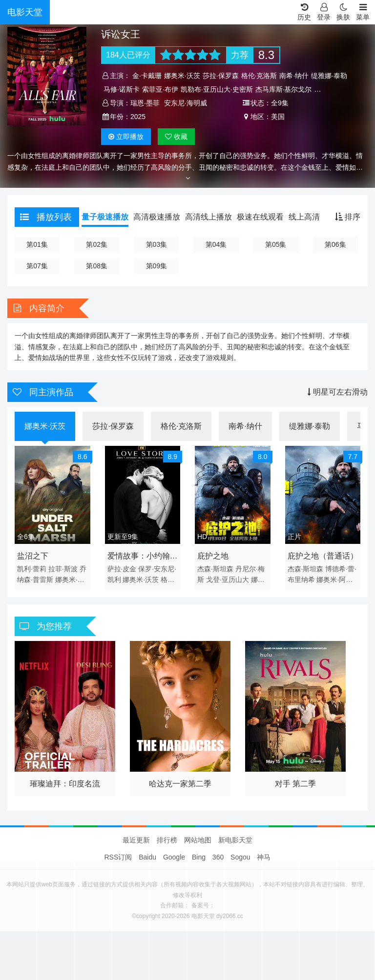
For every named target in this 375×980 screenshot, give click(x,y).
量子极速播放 (105, 217)
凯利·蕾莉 (32, 569)
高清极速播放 (157, 217)
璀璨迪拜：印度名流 (65, 784)
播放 (126, 137)
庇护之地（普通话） (323, 556)
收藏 (176, 137)
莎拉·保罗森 (221, 76)
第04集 (216, 244)
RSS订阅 (118, 857)
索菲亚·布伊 (160, 89)
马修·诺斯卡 (122, 89)
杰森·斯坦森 (215, 569)
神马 (264, 857)
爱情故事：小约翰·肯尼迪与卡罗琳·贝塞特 (140, 558)
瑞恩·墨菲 (145, 103)
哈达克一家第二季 (180, 784)
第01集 (37, 244)
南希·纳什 (294, 76)
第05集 (276, 244)
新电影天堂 (235, 840)
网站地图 (198, 840)
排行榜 (167, 840)
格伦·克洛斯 (259, 76)
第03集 (157, 244)
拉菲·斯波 (63, 569)
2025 (138, 117)
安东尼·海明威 (186, 103)
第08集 (97, 266)
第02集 (97, 244)
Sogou (240, 857)
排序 (348, 217)
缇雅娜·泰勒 (329, 76)
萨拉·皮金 (122, 569)
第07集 (37, 266)
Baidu (147, 857)
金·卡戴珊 (147, 76)
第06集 (335, 244)
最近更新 (136, 840)
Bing (199, 857)
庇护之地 (213, 556)
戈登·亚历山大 (228, 580)
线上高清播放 (312, 217)
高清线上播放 (208, 217)
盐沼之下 (33, 556)
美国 (278, 117)
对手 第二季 (295, 784)
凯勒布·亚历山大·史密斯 (217, 89)
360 (218, 857)
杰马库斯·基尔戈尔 (284, 89)
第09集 (157, 266)
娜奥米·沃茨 (182, 76)
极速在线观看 (260, 217)
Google (174, 857)
